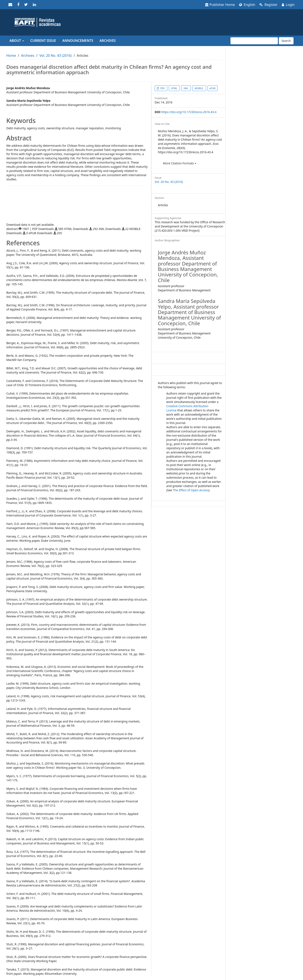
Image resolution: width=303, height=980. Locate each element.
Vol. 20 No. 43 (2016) (55, 55)
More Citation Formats (180, 163)
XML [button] (186, 88)
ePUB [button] (213, 88)
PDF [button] (162, 88)
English (247, 5)
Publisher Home (220, 5)
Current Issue (43, 41)
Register (268, 5)
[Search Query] (254, 41)
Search (286, 41)
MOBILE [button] (199, 88)
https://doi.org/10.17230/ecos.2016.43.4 (189, 112)
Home (11, 55)
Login (288, 5)
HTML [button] (174, 88)
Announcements (78, 41)
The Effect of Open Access (191, 490)
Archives (108, 41)
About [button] (17, 41)
